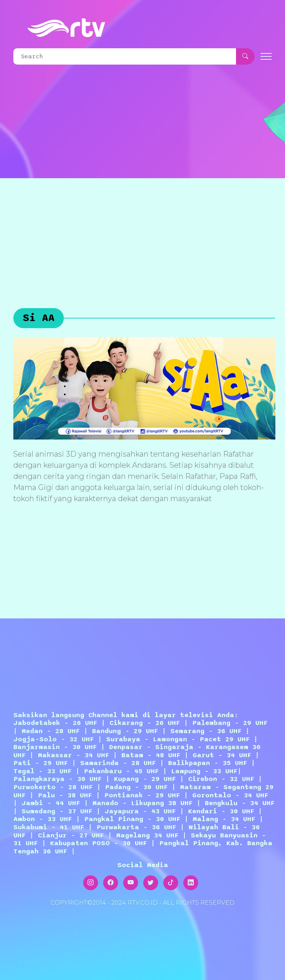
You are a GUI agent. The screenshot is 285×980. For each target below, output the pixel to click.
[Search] (125, 56)
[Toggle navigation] (266, 57)
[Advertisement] (142, 234)
